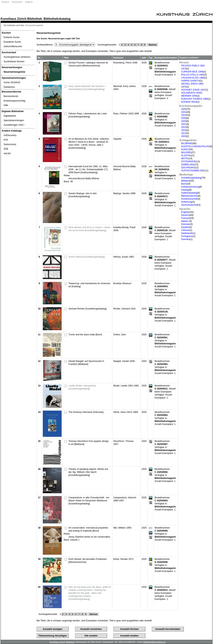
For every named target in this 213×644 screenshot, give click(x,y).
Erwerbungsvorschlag (14, 101)
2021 (184, 124)
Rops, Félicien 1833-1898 (126, 114)
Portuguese (187, 236)
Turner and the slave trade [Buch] (85, 335)
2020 (184, 121)
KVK (6, 140)
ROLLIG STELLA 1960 (193, 75)
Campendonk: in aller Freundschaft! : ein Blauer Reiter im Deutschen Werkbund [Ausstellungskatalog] (89, 501)
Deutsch (5, 2)
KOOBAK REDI (189, 102)
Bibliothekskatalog (57, 19)
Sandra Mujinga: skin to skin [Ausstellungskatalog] (83, 195)
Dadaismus (9, 87)
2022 (184, 127)
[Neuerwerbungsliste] (18, 72)
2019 (184, 130)
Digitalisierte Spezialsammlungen (14, 118)
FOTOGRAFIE (188, 162)
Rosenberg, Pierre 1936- (126, 63)
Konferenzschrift (189, 199)
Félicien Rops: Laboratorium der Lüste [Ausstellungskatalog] (88, 115)
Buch (184, 184)
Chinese (185, 230)
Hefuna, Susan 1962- (124, 257)
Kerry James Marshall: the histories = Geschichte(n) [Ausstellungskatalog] (87, 88)
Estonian (186, 224)
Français (185, 218)
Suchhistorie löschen (14, 62)
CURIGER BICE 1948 (192, 72)
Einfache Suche (11, 37)
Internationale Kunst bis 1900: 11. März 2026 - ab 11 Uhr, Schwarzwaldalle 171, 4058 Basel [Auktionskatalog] (88, 169)
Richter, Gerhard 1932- (125, 309)
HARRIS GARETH (190, 81)
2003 (184, 136)
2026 (184, 118)
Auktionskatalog (189, 193)
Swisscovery (10, 144)
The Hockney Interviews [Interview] (86, 412)
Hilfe (6, 105)
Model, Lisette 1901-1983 (126, 386)
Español (185, 227)
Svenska (185, 239)
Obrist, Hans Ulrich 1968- (126, 412)
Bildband (186, 181)
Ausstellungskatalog (191, 178)
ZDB (6, 149)
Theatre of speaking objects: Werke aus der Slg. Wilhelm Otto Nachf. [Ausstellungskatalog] (88, 472)
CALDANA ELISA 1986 (193, 78)
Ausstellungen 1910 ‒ (15, 125)
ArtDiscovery (10, 135)
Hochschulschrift (189, 205)
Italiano (185, 221)
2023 (184, 115)
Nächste (152, 45)
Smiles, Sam (120, 335)
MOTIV (185, 158)
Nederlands (187, 233)
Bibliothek (34, 19)
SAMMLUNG (188, 165)
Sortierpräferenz (45, 45)
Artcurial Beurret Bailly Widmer (84, 179)
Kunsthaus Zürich (13, 19)
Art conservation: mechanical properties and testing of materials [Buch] (88, 529)
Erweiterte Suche (12, 42)
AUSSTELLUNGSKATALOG (195, 146)
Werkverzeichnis (189, 196)
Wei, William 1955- (123, 528)
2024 (184, 112)
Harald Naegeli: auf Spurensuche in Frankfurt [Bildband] (86, 363)
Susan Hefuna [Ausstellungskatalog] (87, 257)
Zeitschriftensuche (13, 46)
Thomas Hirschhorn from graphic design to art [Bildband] (88, 443)
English (185, 212)
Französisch (17, 2)
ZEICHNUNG (188, 168)
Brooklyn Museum (122, 283)
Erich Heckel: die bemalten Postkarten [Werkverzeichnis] (88, 561)
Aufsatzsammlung (190, 187)
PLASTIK (186, 155)
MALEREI (186, 152)
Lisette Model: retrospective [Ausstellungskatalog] (82, 387)
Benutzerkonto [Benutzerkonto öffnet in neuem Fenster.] (11, 96)
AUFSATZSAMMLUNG (193, 171)
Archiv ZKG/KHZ (12, 82)
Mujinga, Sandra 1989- (125, 193)
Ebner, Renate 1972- (124, 559)
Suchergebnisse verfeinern (17, 57)
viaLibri (7, 153)
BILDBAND (187, 143)
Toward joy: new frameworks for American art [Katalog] (89, 285)
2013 (184, 133)
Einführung (187, 202)
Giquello (117, 139)
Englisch (29, 2)
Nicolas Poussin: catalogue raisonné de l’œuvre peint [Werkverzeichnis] (88, 64)
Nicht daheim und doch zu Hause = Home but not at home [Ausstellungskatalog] (89, 229)
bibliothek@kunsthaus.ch (154, 642)
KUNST (185, 149)
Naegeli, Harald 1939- (124, 361)
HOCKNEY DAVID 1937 (193, 90)
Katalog (185, 190)
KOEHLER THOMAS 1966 (195, 99)
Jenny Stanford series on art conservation (89, 537)
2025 (184, 109)
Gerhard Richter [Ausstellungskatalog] (87, 309)
